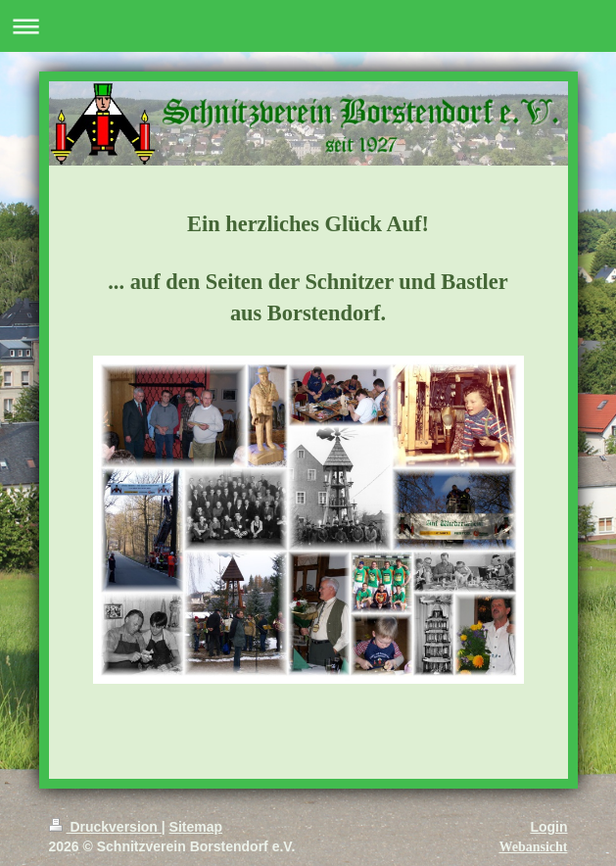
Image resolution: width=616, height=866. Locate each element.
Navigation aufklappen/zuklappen (308, 26)
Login (548, 827)
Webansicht (533, 847)
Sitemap (196, 827)
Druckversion (105, 827)
